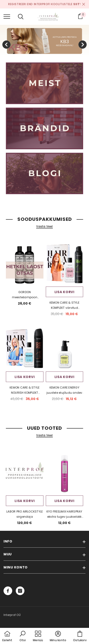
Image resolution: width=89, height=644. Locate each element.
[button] (23, 637)
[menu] (7, 16)
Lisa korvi (64, 292)
